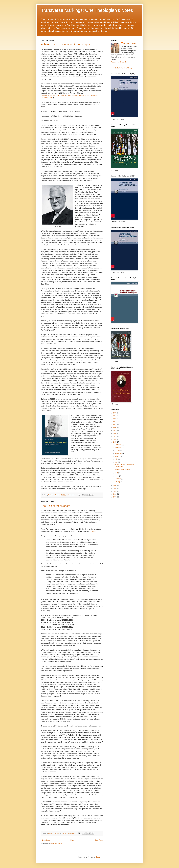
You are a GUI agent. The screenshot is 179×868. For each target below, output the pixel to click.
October (118, 450)
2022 (115, 422)
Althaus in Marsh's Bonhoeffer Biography (66, 44)
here (94, 531)
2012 (115, 491)
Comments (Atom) (56, 844)
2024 (115, 416)
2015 (115, 442)
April (116, 473)
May (116, 462)
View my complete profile (119, 62)
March (117, 476)
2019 (115, 430)
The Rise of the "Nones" (56, 506)
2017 (115, 436)
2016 (115, 439)
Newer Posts (46, 840)
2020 (115, 428)
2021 (115, 425)
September (119, 453)
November (118, 448)
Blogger (98, 857)
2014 (115, 485)
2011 (115, 494)
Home (72, 840)
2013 (115, 488)
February (118, 479)
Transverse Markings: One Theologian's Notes (87, 10)
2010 (115, 497)
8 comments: (72, 833)
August (117, 456)
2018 (115, 433)
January (118, 482)
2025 (115, 413)
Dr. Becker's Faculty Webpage (123, 68)
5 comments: (72, 495)
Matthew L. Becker (130, 43)
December (118, 445)
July (116, 459)
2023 (115, 419)
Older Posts (99, 840)
